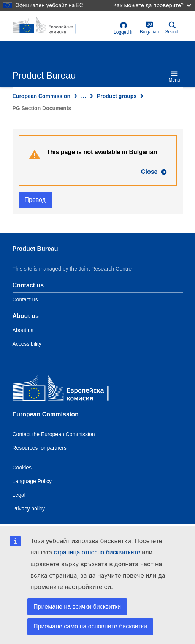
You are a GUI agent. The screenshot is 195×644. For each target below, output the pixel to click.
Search (172, 28)
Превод (35, 200)
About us (23, 330)
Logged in (124, 28)
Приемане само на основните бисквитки (90, 626)
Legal (19, 495)
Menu (174, 76)
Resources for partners (40, 448)
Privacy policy (29, 509)
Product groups (117, 96)
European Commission (41, 96)
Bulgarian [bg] (150, 28)
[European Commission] (68, 390)
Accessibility (27, 344)
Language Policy (32, 481)
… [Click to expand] (84, 96)
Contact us (25, 299)
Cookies (22, 468)
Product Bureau (35, 249)
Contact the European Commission (54, 434)
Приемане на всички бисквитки (77, 607)
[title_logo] (49, 26)
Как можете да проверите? (152, 5)
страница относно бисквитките (97, 552)
